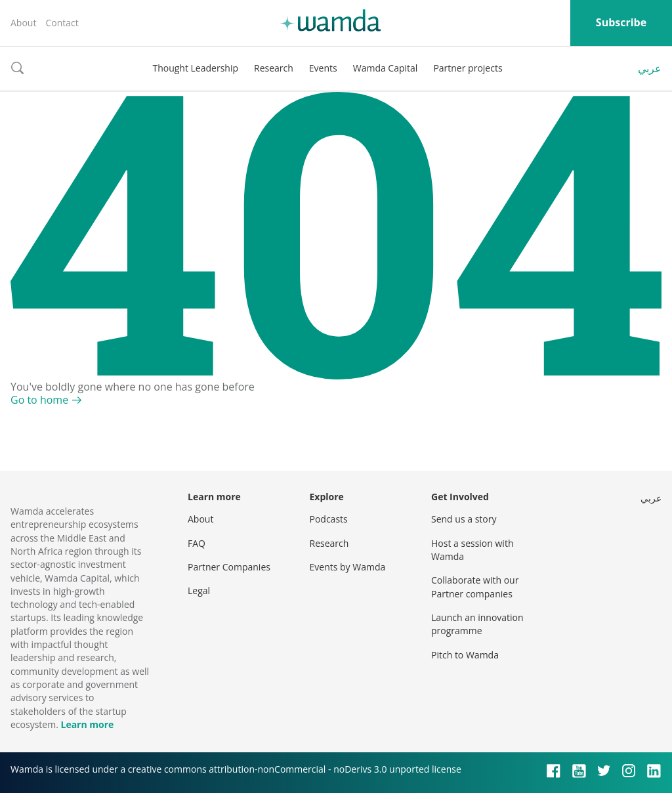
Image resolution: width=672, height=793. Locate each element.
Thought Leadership (195, 68)
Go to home (39, 400)
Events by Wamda (348, 567)
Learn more (87, 724)
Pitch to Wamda (465, 655)
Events (323, 68)
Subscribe (621, 22)
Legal (199, 590)
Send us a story (464, 519)
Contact (62, 23)
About (23, 23)
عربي (650, 68)
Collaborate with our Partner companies (475, 587)
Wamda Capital (386, 68)
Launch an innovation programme (477, 624)
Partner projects (468, 68)
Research (274, 68)
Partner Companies (229, 567)
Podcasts (329, 519)
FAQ (197, 543)
